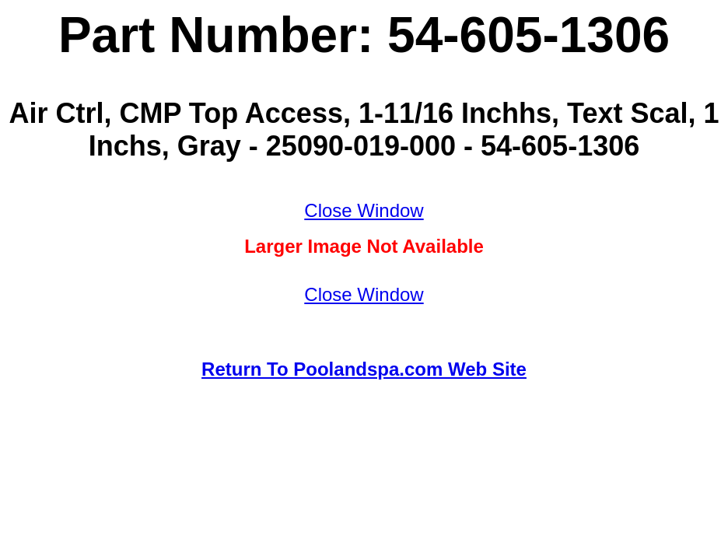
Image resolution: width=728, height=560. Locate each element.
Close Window (364, 210)
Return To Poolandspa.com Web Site (364, 369)
